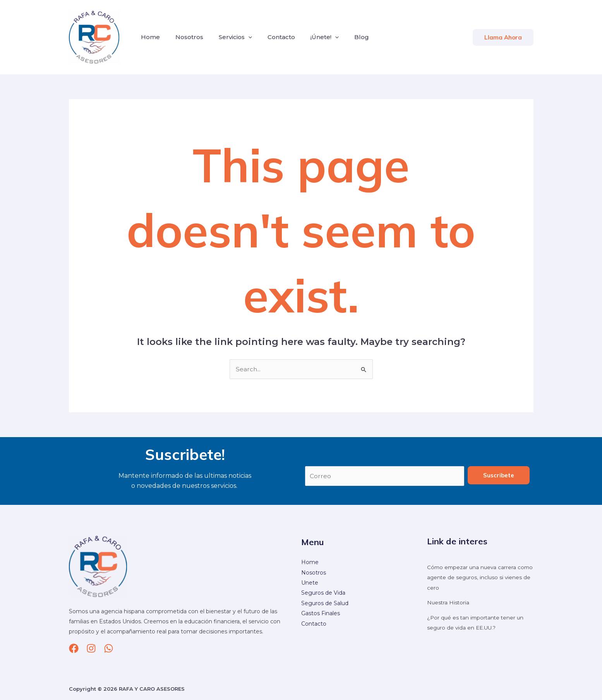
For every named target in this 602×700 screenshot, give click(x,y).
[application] (241, 37)
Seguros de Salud (325, 604)
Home (149, 37)
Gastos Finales (321, 614)
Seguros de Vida (323, 594)
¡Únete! (311, 37)
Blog (345, 37)
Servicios (228, 37)
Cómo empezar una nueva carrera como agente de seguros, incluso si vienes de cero (475, 578)
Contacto (270, 37)
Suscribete (499, 476)
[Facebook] (74, 649)
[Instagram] (91, 649)
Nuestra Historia (449, 603)
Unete (310, 583)
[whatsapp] (109, 649)
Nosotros (185, 37)
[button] (503, 37)
